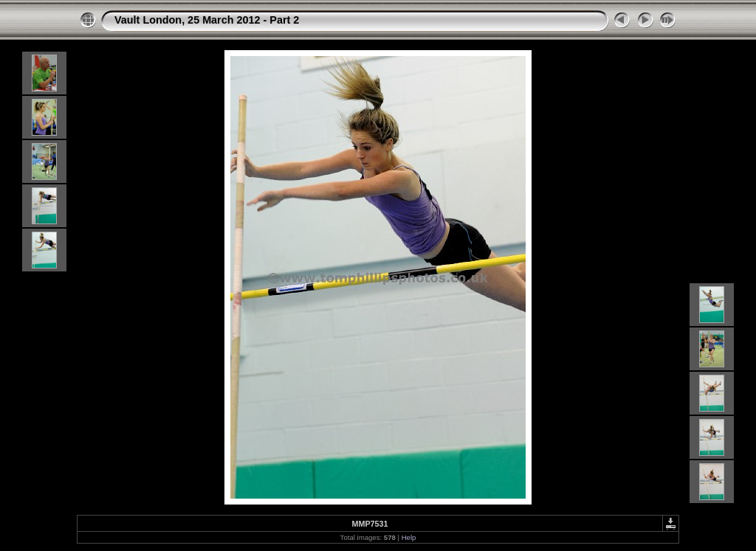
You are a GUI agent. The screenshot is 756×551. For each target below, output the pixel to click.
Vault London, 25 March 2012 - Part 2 (207, 20)
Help (409, 537)
